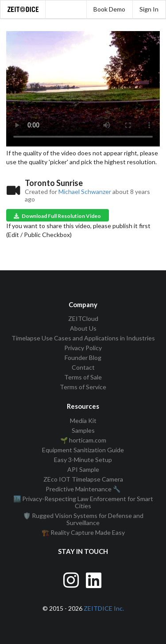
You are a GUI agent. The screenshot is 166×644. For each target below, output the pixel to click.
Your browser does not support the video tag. (83, 89)
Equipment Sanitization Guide (83, 450)
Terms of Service (83, 387)
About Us (83, 328)
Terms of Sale (83, 377)
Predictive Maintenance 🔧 (83, 489)
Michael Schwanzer (85, 192)
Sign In (149, 9)
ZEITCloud (83, 319)
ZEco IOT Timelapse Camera (83, 479)
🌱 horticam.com (83, 440)
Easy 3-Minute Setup (83, 460)
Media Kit (83, 421)
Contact (83, 367)
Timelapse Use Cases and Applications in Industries (83, 338)
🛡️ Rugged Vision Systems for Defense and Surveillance (83, 519)
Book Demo (109, 9)
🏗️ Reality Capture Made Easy (83, 532)
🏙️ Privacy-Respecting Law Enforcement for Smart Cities (83, 502)
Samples (83, 430)
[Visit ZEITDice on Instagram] (72, 579)
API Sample (83, 469)
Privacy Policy (83, 348)
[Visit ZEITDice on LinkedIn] (95, 579)
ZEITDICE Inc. (104, 608)
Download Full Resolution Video (57, 216)
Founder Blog (83, 358)
